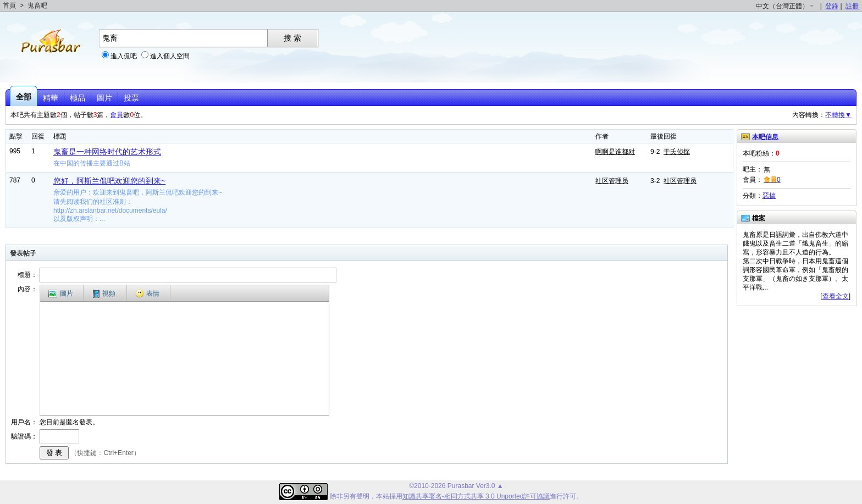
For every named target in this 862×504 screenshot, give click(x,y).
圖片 (104, 98)
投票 (131, 98)
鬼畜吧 (37, 5)
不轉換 (838, 115)
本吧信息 (765, 137)
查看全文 (836, 296)
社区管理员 (612, 181)
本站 (383, 496)
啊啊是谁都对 (615, 152)
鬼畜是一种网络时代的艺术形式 (107, 152)
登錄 (832, 6)
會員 (117, 115)
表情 (147, 293)
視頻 (104, 294)
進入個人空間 (170, 56)
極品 (78, 98)
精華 (51, 98)
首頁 (9, 5)
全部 (24, 97)
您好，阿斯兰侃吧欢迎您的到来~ (109, 181)
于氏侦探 (677, 152)
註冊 (852, 6)
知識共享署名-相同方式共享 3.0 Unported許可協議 (476, 496)
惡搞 (769, 196)
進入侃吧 (124, 56)
